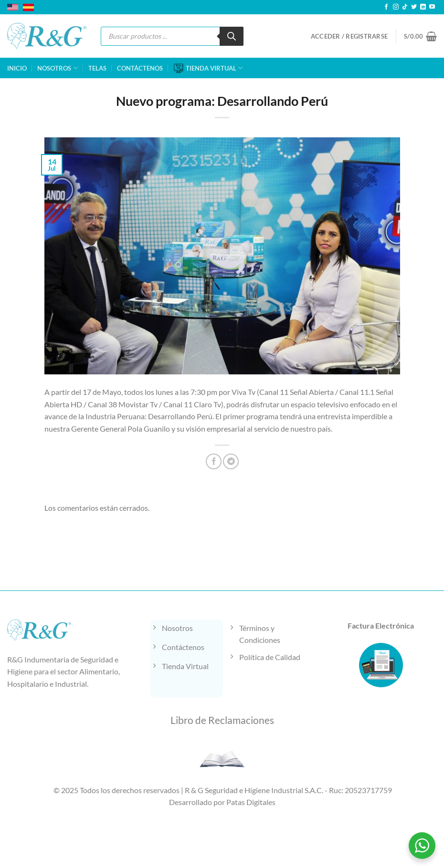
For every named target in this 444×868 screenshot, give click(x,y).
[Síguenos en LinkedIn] (423, 7)
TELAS (97, 68)
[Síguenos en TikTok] (405, 7)
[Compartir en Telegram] (231, 461)
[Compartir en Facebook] (214, 461)
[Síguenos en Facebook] (386, 7)
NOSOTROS (57, 68)
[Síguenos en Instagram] (396, 7)
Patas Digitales (251, 802)
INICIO (17, 68)
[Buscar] (232, 36)
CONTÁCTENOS (140, 68)
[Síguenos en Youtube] (432, 7)
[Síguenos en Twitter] (414, 7)
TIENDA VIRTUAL (208, 68)
